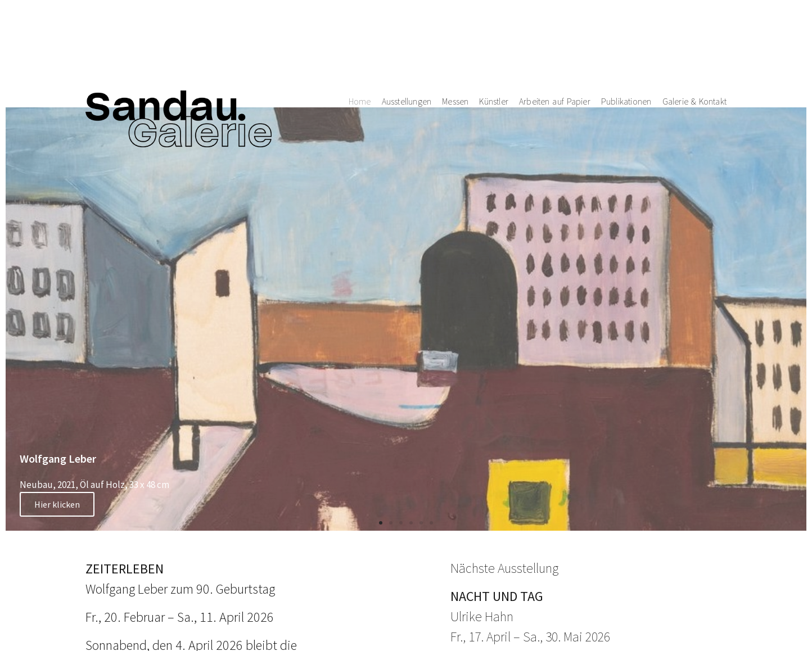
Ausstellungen (407, 36)
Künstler (494, 36)
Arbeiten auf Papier (555, 36)
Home (360, 36)
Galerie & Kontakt (695, 36)
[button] (381, 523)
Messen (455, 36)
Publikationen (626, 36)
